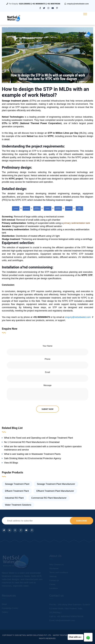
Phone (47, 359)
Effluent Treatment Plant (17, 491)
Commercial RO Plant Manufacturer (49, 498)
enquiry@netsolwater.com (78, 4)
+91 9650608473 (39, 4)
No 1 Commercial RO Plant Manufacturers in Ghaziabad (32, 442)
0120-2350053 (25, 4)
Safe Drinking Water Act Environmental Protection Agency (33, 458)
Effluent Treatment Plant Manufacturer (55, 491)
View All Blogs (11, 463)
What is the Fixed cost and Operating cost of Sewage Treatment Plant (38, 438)
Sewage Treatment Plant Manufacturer (56, 484)
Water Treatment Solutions (18, 505)
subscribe (82, 521)
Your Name (47, 346)
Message (48, 385)
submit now (47, 409)
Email (47, 372)
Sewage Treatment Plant (17, 484)
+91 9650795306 (54, 4)
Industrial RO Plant (14, 498)
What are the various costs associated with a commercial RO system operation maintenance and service (43, 448)
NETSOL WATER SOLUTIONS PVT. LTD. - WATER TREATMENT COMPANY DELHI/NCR (54, 635)
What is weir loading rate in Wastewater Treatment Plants (32, 454)
